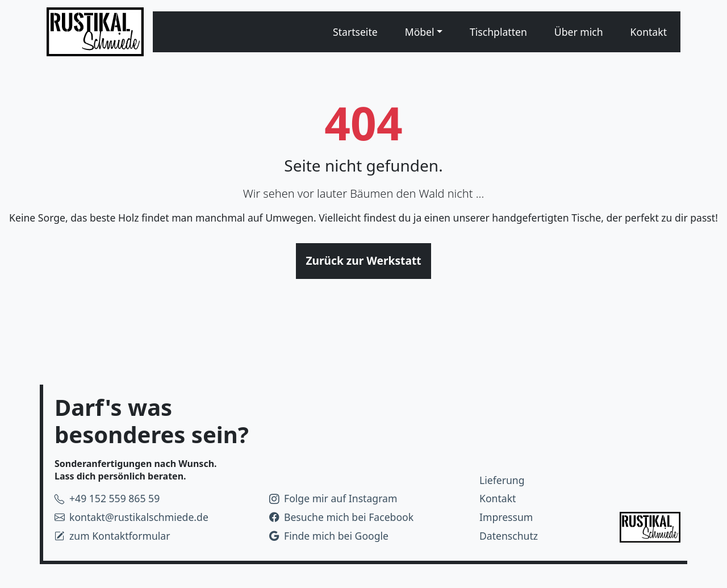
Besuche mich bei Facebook (341, 517)
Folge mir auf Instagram (333, 498)
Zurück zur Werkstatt (363, 260)
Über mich (579, 32)
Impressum (506, 517)
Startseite (355, 32)
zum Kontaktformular (112, 536)
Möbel (420, 32)
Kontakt (649, 32)
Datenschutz (509, 536)
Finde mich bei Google (329, 536)
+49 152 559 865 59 (107, 498)
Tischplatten (498, 32)
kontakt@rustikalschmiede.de (131, 517)
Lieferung (502, 480)
